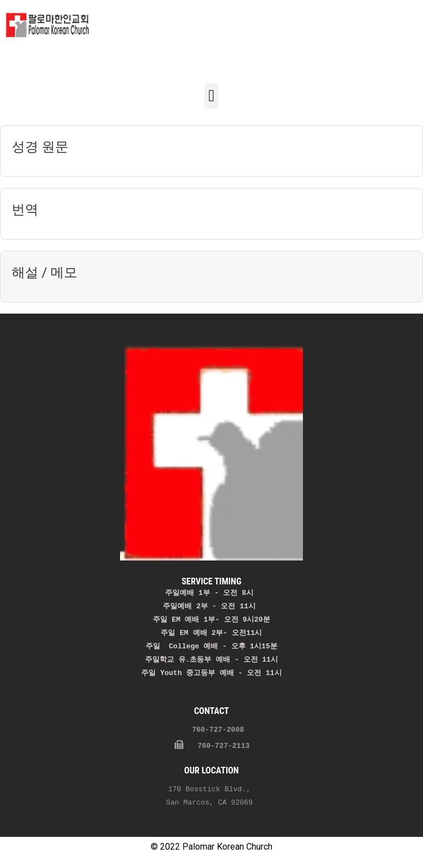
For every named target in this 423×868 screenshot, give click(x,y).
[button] (212, 96)
